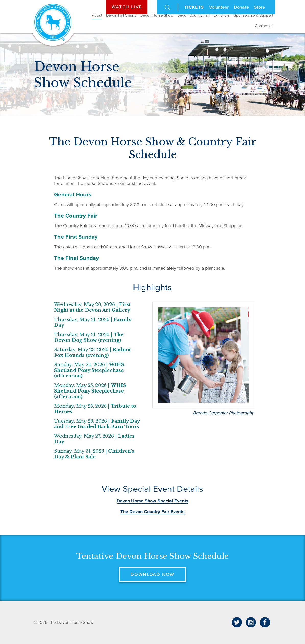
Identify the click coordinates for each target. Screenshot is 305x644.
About (97, 15)
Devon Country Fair (193, 15)
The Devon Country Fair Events (152, 512)
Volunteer (219, 7)
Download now (153, 574)
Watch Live (127, 7)
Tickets (194, 7)
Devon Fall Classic (121, 15)
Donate (241, 7)
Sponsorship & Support (253, 15)
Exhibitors (222, 15)
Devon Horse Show (157, 15)
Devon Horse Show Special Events (152, 501)
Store (259, 7)
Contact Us (264, 26)
